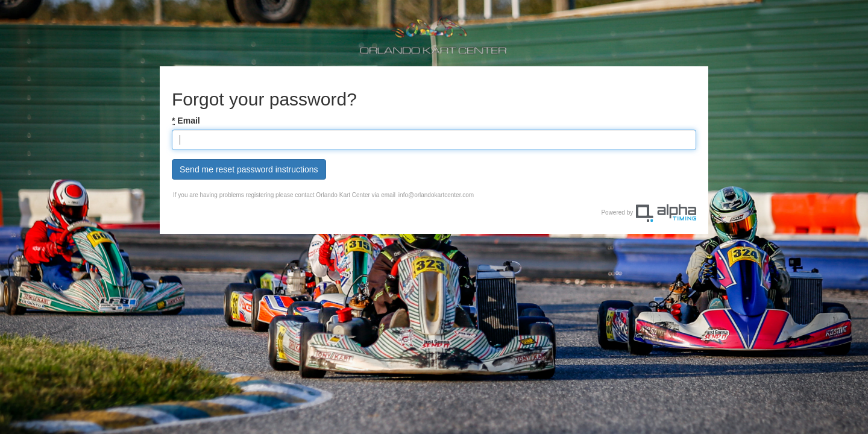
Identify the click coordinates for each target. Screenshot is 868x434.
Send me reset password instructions (249, 169)
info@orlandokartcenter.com (436, 195)
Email (186, 121)
